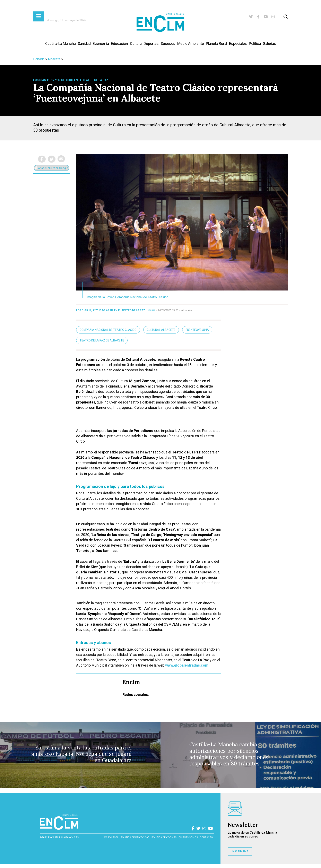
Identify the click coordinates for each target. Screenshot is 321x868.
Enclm (151, 310)
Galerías (269, 44)
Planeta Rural (216, 44)
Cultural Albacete (161, 330)
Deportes (151, 44)
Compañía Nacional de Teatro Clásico (108, 330)
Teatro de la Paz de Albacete (102, 340)
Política (255, 44)
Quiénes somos (188, 837)
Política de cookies (164, 837)
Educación (119, 44)
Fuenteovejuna (197, 330)
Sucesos (168, 44)
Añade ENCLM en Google (51, 168)
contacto (206, 837)
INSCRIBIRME (240, 851)
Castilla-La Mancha (60, 44)
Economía (101, 44)
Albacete (54, 59)
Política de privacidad (135, 837)
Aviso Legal (111, 837)
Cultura (136, 44)
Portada (39, 59)
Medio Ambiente (191, 44)
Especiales (238, 44)
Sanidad (84, 44)
